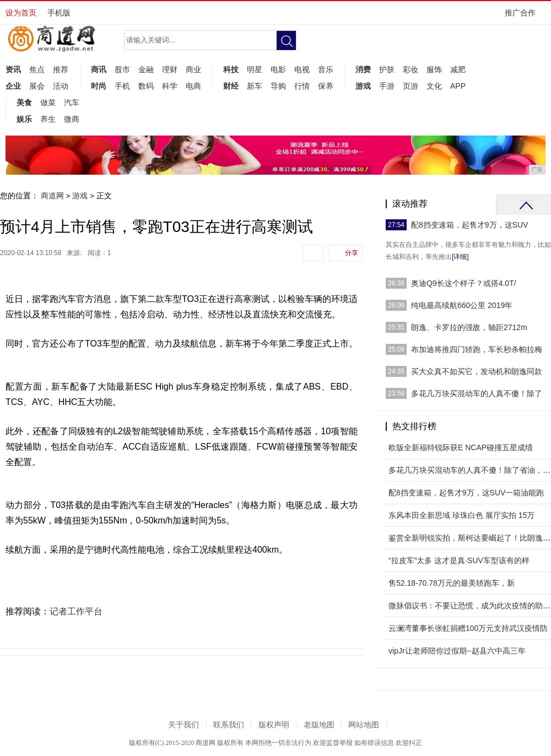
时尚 (99, 86)
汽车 (72, 102)
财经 (231, 86)
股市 (122, 69)
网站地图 (364, 725)
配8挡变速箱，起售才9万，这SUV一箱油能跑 (466, 493)
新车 (255, 86)
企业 (13, 86)
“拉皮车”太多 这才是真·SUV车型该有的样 (459, 560)
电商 (193, 86)
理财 (170, 69)
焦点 (37, 69)
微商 (72, 119)
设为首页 (21, 13)
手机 (122, 86)
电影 (278, 69)
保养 (326, 86)
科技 (231, 69)
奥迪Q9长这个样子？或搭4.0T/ (464, 283)
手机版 (59, 13)
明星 (255, 69)
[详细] (460, 257)
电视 (302, 69)
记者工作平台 (76, 611)
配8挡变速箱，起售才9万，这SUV (469, 225)
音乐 (326, 69)
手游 (387, 86)
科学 (170, 86)
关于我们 (183, 725)
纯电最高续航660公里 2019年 (462, 305)
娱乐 (24, 119)
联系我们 (229, 725)
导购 (278, 86)
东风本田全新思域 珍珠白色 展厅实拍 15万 (461, 515)
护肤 (387, 69)
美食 (24, 102)
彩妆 (410, 69)
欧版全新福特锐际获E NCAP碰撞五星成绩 (461, 447)
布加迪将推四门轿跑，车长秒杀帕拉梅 (477, 349)
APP (458, 86)
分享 (352, 253)
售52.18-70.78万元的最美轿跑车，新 (452, 583)
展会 (37, 86)
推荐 (61, 69)
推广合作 (524, 16)
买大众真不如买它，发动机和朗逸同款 (477, 371)
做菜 (48, 102)
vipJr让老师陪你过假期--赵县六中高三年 (457, 651)
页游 (410, 86)
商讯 (99, 69)
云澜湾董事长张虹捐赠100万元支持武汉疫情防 (468, 628)
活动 (61, 86)
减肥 (458, 69)
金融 (146, 69)
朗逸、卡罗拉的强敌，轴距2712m (469, 327)
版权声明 (274, 725)
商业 (193, 69)
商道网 (52, 196)
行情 (302, 86)
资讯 (13, 69)
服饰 (434, 69)
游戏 (363, 86)
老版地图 (319, 725)
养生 (48, 119)
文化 (434, 86)
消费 (363, 69)
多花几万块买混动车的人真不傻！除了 (477, 393)
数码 (146, 86)
